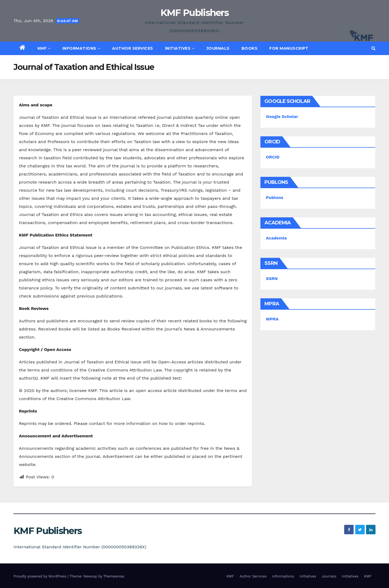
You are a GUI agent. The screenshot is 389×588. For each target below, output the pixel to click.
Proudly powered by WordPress (41, 576)
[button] (373, 48)
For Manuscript (289, 48)
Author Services (133, 48)
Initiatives (180, 48)
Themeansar (114, 576)
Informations (81, 48)
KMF (44, 48)
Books (250, 48)
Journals (218, 48)
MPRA (272, 319)
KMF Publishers (194, 13)
